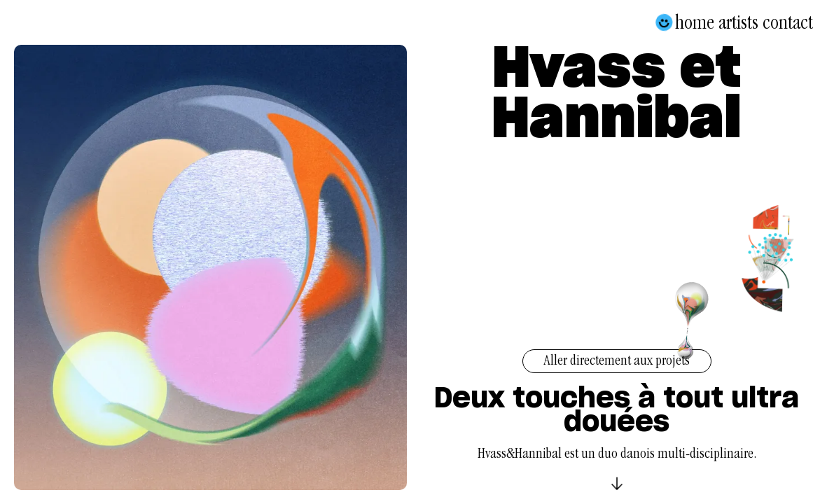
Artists (738, 22)
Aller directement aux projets (617, 362)
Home (695, 22)
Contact (788, 22)
